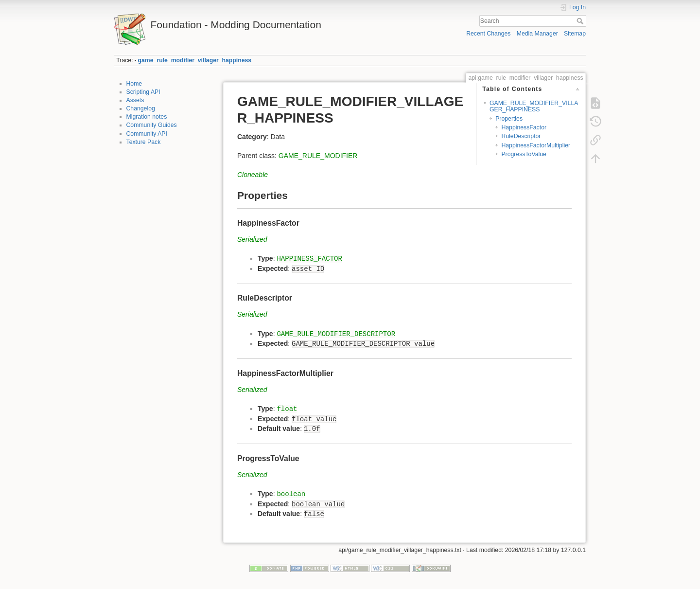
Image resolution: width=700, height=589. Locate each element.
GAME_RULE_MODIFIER (318, 156)
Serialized (252, 239)
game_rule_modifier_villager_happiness (195, 60)
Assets (135, 100)
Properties (509, 119)
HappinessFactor (524, 127)
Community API (147, 134)
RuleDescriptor (521, 136)
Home (134, 84)
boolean (291, 494)
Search (581, 21)
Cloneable (253, 175)
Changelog (141, 108)
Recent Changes (488, 34)
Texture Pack (144, 142)
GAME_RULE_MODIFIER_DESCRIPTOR (336, 334)
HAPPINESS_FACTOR (309, 259)
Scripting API (143, 92)
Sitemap (575, 34)
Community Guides (152, 125)
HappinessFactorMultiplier (536, 145)
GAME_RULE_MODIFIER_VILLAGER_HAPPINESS (534, 106)
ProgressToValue (524, 154)
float (287, 409)
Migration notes (147, 117)
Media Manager (537, 34)
